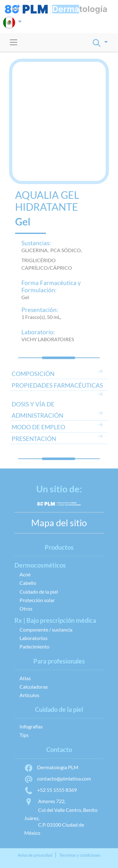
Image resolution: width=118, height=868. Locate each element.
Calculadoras (34, 687)
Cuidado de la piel (39, 592)
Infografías (31, 726)
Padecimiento (34, 646)
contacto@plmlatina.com (58, 778)
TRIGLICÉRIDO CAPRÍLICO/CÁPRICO (47, 264)
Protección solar (37, 600)
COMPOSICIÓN (33, 374)
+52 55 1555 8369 (51, 790)
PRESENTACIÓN (34, 439)
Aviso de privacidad (35, 855)
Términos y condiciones (80, 855)
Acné (25, 574)
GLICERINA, (36, 250)
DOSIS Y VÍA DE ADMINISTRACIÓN (37, 410)
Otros (26, 609)
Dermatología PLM (51, 767)
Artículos (29, 695)
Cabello (28, 583)
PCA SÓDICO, (67, 250)
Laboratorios (34, 638)
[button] (12, 23)
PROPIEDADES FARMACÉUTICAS (57, 385)
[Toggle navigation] (14, 42)
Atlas (25, 678)
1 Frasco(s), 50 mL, (41, 317)
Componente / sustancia (46, 630)
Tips (24, 735)
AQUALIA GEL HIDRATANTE (47, 201)
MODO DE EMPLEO (38, 427)
